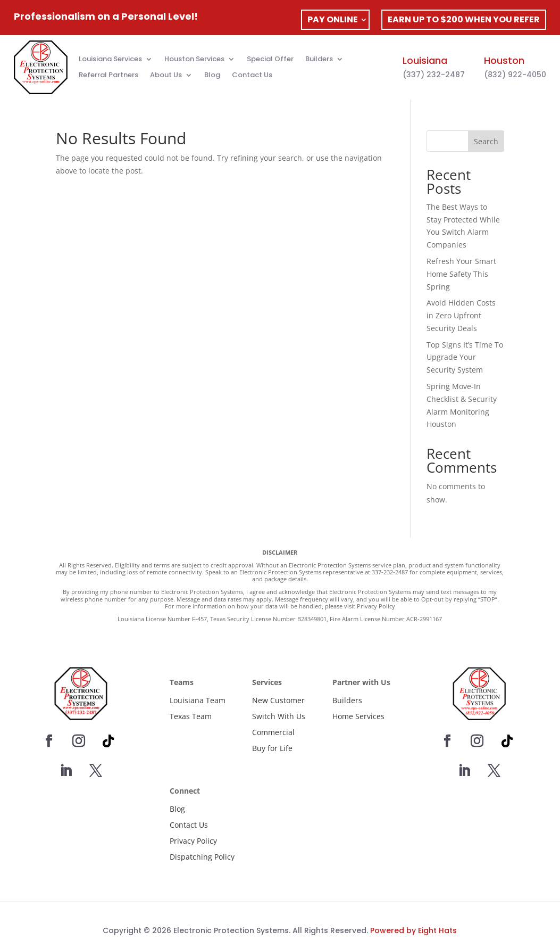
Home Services (358, 716)
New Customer (278, 700)
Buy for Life (272, 748)
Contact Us (252, 76)
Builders (319, 60)
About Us (166, 76)
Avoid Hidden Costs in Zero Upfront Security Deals (461, 315)
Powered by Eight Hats (413, 930)
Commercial (273, 732)
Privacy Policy (193, 841)
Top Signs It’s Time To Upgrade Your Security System (465, 357)
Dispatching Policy (202, 857)
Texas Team (191, 716)
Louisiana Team (198, 700)
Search (486, 141)
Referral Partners (108, 76)
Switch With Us (279, 716)
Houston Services (194, 60)
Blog (212, 76)
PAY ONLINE (333, 19)
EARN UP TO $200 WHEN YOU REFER (464, 19)
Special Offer (270, 60)
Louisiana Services (110, 60)
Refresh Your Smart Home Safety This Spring (461, 274)
